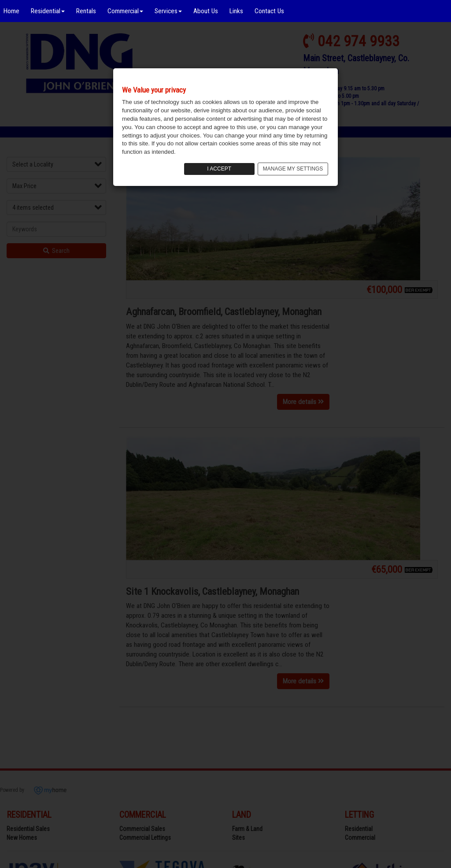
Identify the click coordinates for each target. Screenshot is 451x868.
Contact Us (269, 11)
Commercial (125, 11)
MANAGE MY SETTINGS (293, 169)
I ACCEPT (219, 169)
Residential (48, 11)
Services (168, 11)
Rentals (86, 11)
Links (236, 11)
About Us (206, 11)
